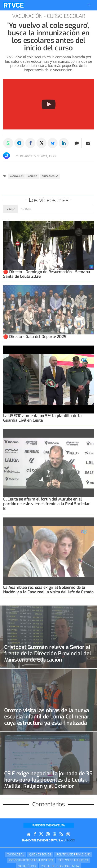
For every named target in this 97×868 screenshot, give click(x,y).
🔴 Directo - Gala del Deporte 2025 (35, 337)
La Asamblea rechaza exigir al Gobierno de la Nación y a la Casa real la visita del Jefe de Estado (48, 590)
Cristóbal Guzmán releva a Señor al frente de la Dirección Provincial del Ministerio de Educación (48, 653)
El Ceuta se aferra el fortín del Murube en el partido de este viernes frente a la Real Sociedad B (47, 504)
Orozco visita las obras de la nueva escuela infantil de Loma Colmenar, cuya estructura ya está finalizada (47, 717)
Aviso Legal (15, 854)
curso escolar (50, 176)
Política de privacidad (73, 854)
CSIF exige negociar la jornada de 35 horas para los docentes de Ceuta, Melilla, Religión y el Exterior (48, 780)
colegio (33, 176)
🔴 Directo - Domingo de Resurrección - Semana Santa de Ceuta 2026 (47, 274)
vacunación (17, 176)
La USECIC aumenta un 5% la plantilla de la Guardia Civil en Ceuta (42, 418)
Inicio (71, 840)
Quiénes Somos (40, 854)
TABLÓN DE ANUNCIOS (73, 860)
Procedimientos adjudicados (31, 860)
